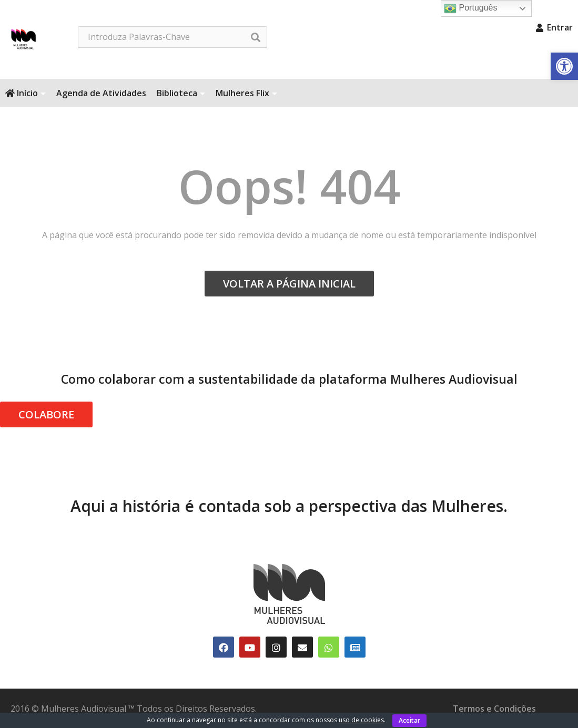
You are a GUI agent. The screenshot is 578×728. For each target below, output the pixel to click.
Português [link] (470, 8)
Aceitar (409, 720)
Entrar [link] (554, 27)
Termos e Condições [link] (494, 709)
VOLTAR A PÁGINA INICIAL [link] (289, 284)
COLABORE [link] (46, 414)
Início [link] (26, 93)
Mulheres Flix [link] (246, 93)
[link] (564, 66)
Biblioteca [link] (181, 93)
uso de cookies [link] (361, 720)
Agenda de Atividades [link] (101, 93)
